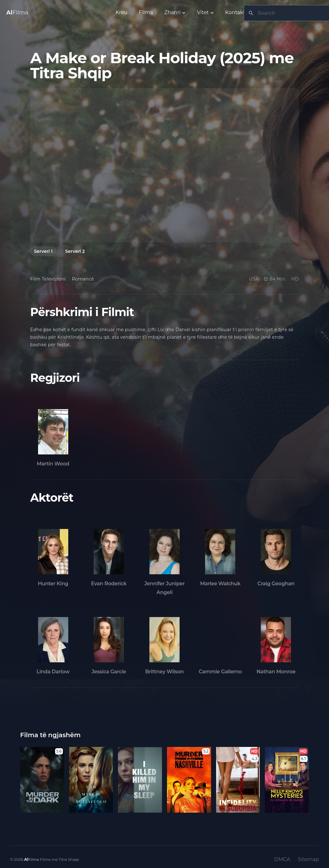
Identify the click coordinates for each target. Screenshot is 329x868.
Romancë (83, 279)
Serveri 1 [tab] (43, 251)
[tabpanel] (164, 165)
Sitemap (308, 859)
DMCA (282, 859)
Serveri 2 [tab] (75, 251)
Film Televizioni (48, 279)
